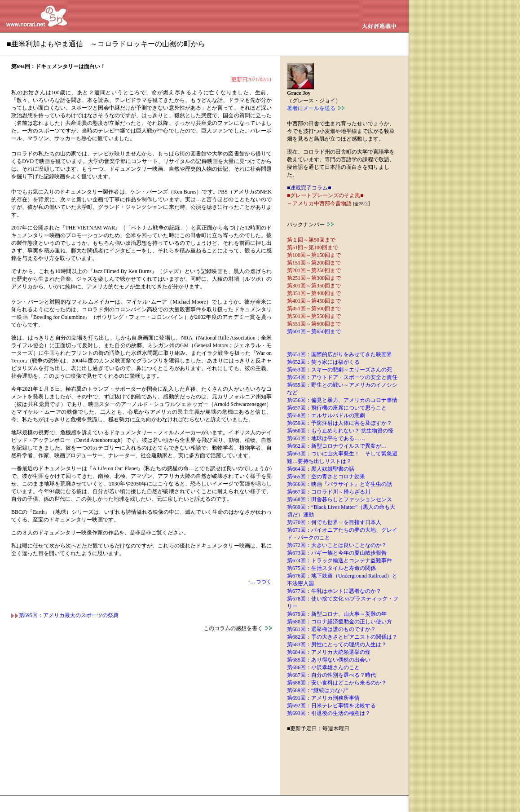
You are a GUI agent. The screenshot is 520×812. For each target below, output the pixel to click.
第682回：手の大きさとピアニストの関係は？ (342, 637)
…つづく (261, 582)
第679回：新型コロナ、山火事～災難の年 (337, 614)
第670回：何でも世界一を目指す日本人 (334, 522)
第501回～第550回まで (314, 316)
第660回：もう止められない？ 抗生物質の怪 (340, 431)
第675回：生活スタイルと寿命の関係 (331, 568)
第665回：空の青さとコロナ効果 (326, 477)
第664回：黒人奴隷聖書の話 (321, 469)
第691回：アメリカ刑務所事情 (323, 698)
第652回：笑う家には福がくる (323, 362)
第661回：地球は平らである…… (326, 438)
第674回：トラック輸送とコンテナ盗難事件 (339, 560)
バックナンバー (310, 225)
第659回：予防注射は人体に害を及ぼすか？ (339, 423)
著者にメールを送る (316, 108)
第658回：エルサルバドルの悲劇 (326, 415)
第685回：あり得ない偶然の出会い (329, 660)
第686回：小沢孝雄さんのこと (323, 667)
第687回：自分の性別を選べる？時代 (331, 675)
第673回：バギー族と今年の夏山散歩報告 (337, 553)
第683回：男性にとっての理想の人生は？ (337, 644)
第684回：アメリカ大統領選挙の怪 (329, 652)
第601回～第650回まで (314, 331)
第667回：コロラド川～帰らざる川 (329, 492)
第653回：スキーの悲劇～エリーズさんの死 (339, 370)
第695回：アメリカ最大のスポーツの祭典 (65, 615)
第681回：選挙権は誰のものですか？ (331, 629)
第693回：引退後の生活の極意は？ (329, 713)
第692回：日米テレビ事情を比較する (331, 706)
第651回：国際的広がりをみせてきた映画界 (339, 354)
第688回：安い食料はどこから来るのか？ (337, 683)
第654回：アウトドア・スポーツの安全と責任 (342, 377)
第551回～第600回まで (314, 324)
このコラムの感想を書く (238, 628)
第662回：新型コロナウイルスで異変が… (337, 446)
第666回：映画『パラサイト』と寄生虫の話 (339, 484)
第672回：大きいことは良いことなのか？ (337, 545)
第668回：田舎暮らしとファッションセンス (339, 499)
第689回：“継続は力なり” (318, 690)
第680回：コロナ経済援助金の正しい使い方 (339, 622)
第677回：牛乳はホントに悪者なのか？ (334, 591)
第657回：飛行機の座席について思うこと (337, 408)
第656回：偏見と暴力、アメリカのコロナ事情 (342, 400)
